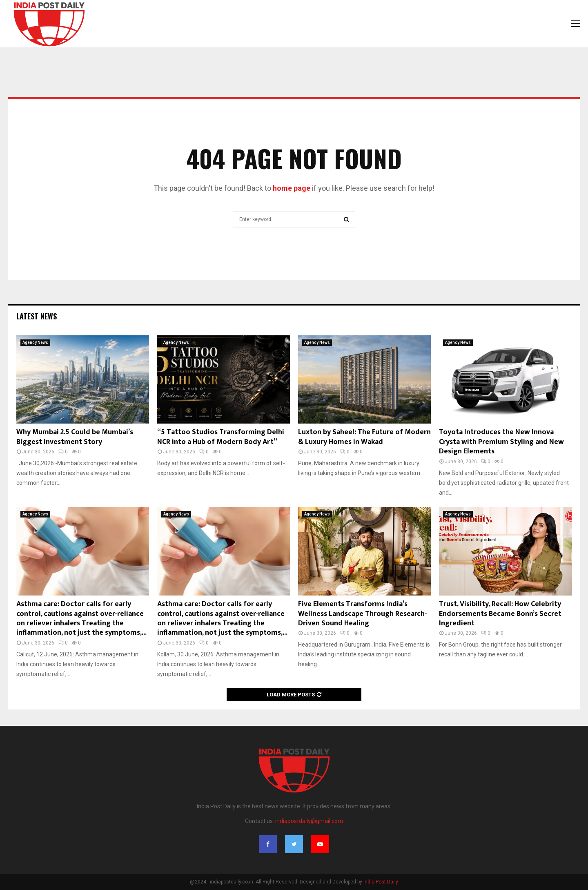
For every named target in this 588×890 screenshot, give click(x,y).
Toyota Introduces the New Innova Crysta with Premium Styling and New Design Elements (501, 442)
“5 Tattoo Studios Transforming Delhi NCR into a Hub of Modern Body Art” (221, 437)
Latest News (37, 316)
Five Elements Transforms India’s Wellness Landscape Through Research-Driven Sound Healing (363, 614)
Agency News (35, 342)
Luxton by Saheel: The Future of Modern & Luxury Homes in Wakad (364, 437)
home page (292, 188)
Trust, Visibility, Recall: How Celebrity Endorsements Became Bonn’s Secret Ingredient (500, 614)
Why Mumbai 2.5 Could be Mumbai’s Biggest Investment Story (75, 437)
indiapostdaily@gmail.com (309, 821)
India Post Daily (381, 882)
